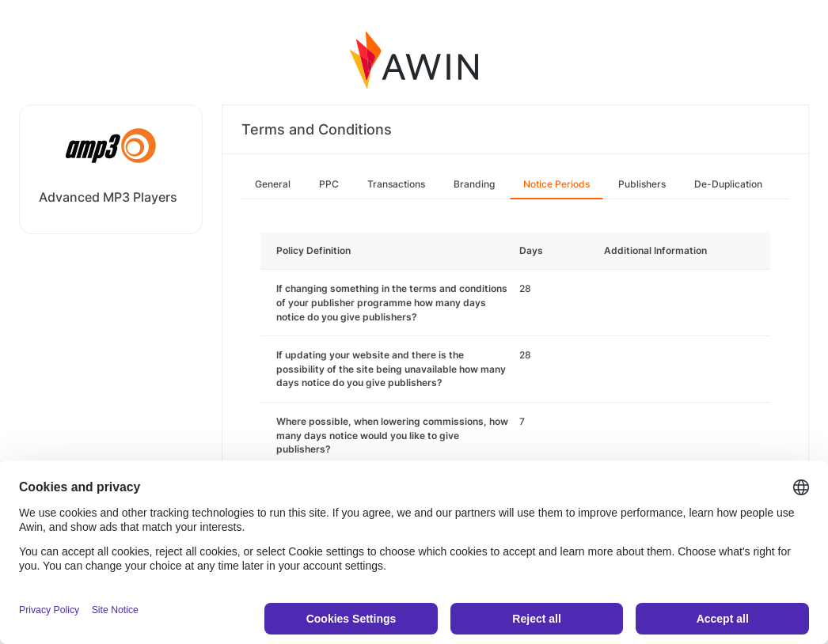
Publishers (642, 184)
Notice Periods (556, 184)
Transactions (396, 184)
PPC (329, 184)
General (273, 184)
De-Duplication (728, 184)
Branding (474, 184)
